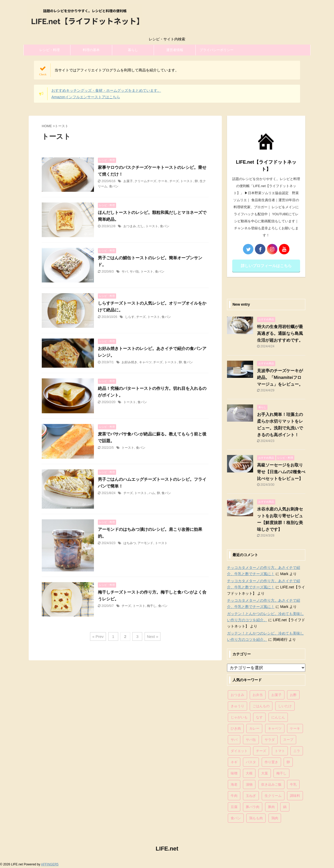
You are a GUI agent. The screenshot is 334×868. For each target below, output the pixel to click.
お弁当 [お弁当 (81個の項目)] (258, 695)
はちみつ (130, 543)
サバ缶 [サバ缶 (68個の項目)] (251, 740)
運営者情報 (175, 50)
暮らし (133, 50)
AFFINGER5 (50, 864)
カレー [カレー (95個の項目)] (254, 728)
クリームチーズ (145, 181)
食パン (114, 186)
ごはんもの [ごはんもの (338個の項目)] (261, 706)
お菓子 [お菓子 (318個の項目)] (276, 695)
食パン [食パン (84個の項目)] (236, 818)
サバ (125, 272)
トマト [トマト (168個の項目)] (280, 751)
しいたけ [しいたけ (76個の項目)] (285, 706)
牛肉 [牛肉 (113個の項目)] (234, 796)
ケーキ (163, 181)
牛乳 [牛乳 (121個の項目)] (293, 784)
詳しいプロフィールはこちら (266, 266)
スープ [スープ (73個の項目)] (288, 740)
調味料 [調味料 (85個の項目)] (295, 796)
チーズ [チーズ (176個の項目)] (261, 751)
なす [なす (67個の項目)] (259, 717)
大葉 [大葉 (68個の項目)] (265, 773)
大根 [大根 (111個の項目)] (249, 773)
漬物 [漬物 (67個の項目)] (249, 784)
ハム (152, 493)
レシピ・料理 (50, 50)
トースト (187, 181)
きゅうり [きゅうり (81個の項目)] (237, 706)
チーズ (174, 181)
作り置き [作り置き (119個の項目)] (271, 762)
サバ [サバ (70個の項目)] (234, 740)
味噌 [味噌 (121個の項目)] (234, 773)
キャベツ (145, 362)
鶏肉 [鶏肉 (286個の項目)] (275, 818)
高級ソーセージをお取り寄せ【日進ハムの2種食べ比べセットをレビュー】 (281, 472)
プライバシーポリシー (217, 50)
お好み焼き (129, 362)
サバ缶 (134, 272)
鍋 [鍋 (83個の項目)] (285, 807)
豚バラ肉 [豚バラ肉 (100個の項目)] (253, 807)
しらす (130, 317)
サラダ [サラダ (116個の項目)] (270, 740)
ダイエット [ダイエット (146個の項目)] (239, 751)
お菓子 (128, 181)
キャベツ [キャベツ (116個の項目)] (275, 728)
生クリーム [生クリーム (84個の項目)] (273, 796)
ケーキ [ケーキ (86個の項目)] (295, 728)
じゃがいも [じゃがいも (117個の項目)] (239, 717)
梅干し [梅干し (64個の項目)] (281, 773)
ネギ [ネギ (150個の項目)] (234, 762)
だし (141, 226)
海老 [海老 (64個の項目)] (234, 784)
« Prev (98, 636)
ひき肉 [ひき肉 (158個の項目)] (236, 728)
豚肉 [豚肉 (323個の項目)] (271, 807)
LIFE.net (167, 849)
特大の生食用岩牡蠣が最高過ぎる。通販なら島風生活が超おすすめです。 (280, 333)
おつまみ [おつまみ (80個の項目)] (237, 695)
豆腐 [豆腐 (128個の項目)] (234, 807)
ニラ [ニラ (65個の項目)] (297, 751)
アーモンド (145, 543)
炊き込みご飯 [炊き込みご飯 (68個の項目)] (271, 784)
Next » (153, 636)
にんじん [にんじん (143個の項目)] (278, 717)
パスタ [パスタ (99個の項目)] (251, 762)
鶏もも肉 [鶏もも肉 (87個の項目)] (256, 818)
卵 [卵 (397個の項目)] (288, 762)
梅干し (152, 606)
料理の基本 (91, 50)
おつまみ (130, 226)
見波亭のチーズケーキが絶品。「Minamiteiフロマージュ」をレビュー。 (280, 377)
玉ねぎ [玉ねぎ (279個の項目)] (251, 796)
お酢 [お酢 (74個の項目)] (293, 695)
